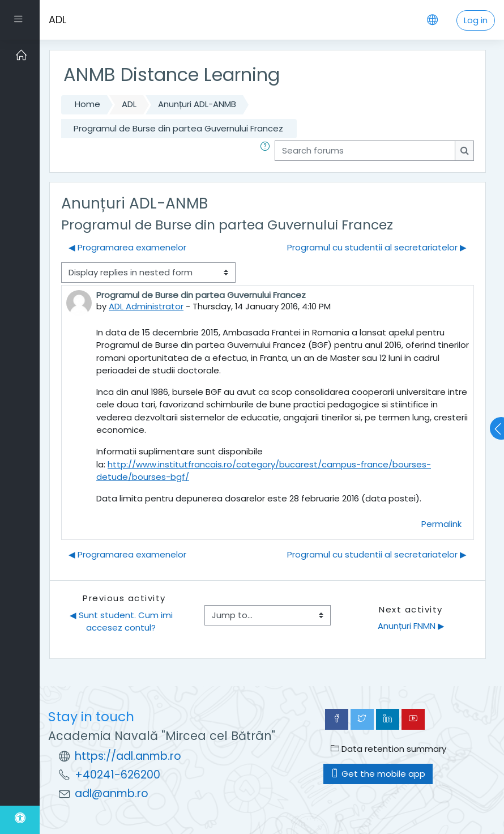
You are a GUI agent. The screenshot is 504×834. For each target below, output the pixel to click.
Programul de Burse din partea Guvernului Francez (178, 128)
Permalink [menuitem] (441, 524)
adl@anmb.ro (112, 793)
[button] (267, 151)
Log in (476, 20)
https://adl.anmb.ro (128, 756)
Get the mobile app (378, 774)
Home (87, 104)
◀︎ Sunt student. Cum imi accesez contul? (122, 621)
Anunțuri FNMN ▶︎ (411, 626)
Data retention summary (388, 749)
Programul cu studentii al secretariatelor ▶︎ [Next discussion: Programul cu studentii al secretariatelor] (377, 247)
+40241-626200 (118, 775)
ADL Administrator (146, 306)
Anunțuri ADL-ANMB (197, 104)
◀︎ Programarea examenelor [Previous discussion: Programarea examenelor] (127, 247)
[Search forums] (365, 151)
